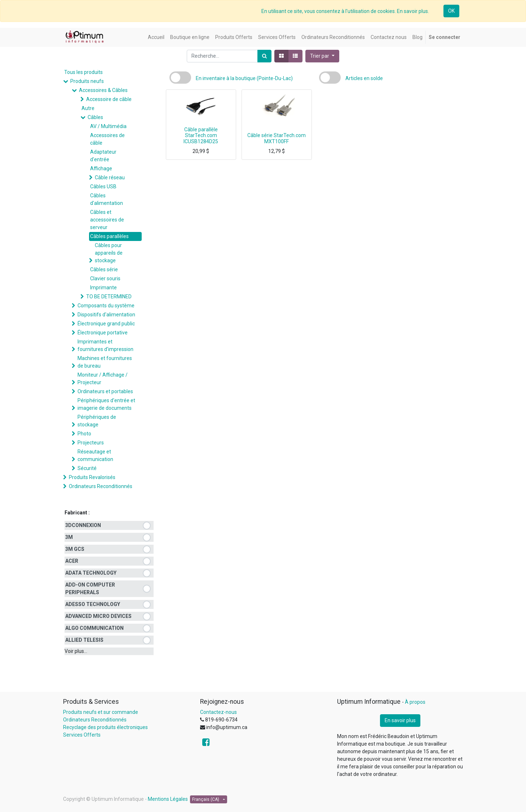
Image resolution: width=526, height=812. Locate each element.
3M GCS (75, 549)
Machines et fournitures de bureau (105, 362)
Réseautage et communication (95, 455)
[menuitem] (156, 37)
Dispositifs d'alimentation (106, 315)
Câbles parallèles (109, 236)
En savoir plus (400, 720)
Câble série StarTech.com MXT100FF (277, 138)
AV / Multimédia (108, 126)
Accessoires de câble (107, 139)
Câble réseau (110, 177)
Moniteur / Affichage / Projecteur (103, 379)
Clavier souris (105, 278)
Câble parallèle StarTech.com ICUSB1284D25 (201, 136)
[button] (322, 56)
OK (451, 11)
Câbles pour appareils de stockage (109, 253)
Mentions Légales (168, 799)
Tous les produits (83, 72)
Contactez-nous (218, 712)
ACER (72, 561)
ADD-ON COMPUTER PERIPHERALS (90, 589)
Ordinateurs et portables (105, 391)
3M (69, 537)
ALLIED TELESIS (84, 640)
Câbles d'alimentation (107, 199)
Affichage (101, 168)
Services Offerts (82, 735)
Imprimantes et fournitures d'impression (105, 345)
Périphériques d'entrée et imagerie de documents (106, 404)
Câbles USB (103, 186)
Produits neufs (87, 81)
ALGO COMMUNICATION (94, 628)
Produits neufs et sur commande (101, 712)
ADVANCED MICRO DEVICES (98, 616)
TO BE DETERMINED (109, 297)
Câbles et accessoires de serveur (107, 220)
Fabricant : (77, 513)
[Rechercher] (264, 56)
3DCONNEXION (83, 525)
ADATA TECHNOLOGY (91, 573)
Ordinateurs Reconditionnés (101, 486)
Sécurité (87, 468)
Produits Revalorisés (92, 477)
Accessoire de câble (109, 99)
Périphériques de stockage (97, 421)
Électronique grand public (106, 324)
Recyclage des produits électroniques (105, 727)
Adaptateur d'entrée (103, 156)
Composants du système (106, 306)
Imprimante (103, 288)
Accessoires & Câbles (103, 90)
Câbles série (104, 269)
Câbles (95, 117)
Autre (88, 108)
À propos (415, 702)
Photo (84, 434)
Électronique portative (103, 333)
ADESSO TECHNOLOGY (93, 604)
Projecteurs (91, 443)
